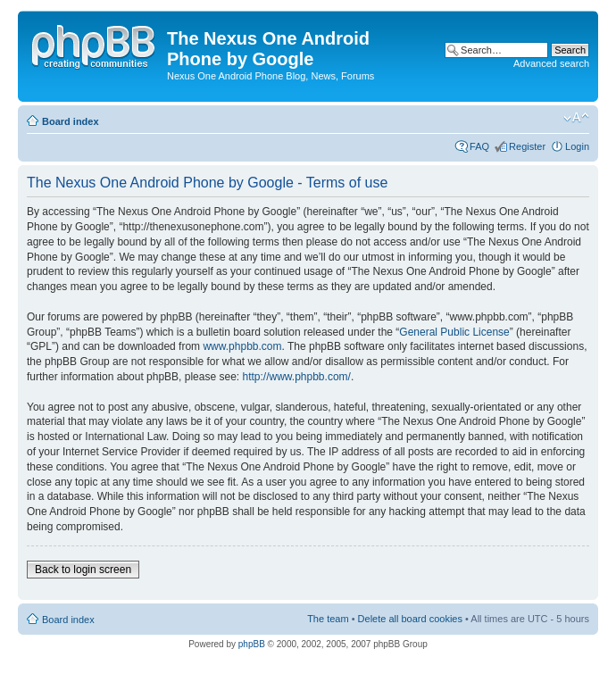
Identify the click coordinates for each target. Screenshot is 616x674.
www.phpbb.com (242, 346)
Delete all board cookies (410, 619)
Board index (71, 121)
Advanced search (551, 63)
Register (527, 146)
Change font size (576, 118)
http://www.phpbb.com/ (296, 377)
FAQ (479, 146)
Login (577, 146)
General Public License (454, 332)
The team (328, 619)
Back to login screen (83, 570)
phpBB (252, 644)
